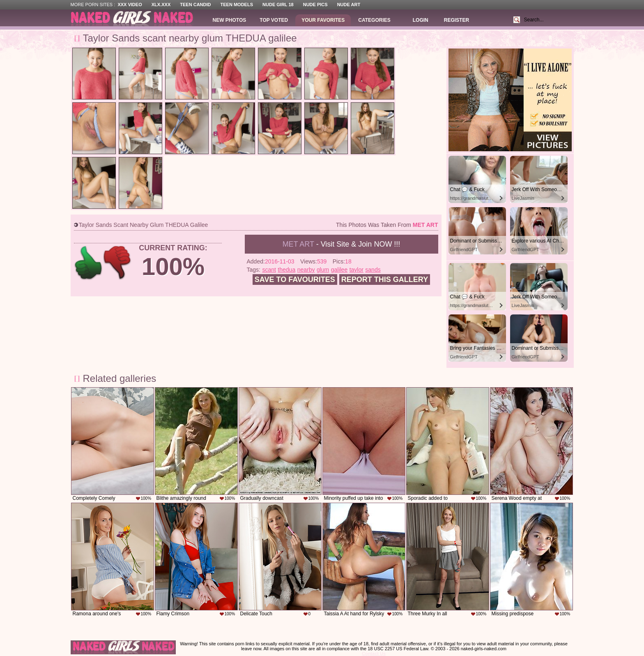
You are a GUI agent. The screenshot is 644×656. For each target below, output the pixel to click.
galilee (339, 270)
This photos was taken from (387, 225)
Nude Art (349, 5)
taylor (356, 270)
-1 (118, 263)
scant (269, 270)
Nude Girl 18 (278, 5)
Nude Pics (315, 5)
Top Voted (274, 20)
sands (373, 270)
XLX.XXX (161, 5)
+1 (89, 263)
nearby (306, 270)
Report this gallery (385, 279)
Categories (374, 20)
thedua (286, 270)
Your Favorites (323, 20)
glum (323, 270)
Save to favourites (295, 279)
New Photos (230, 20)
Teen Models (237, 5)
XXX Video (130, 5)
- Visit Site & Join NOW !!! (342, 244)
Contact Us (374, 654)
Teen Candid (195, 5)
